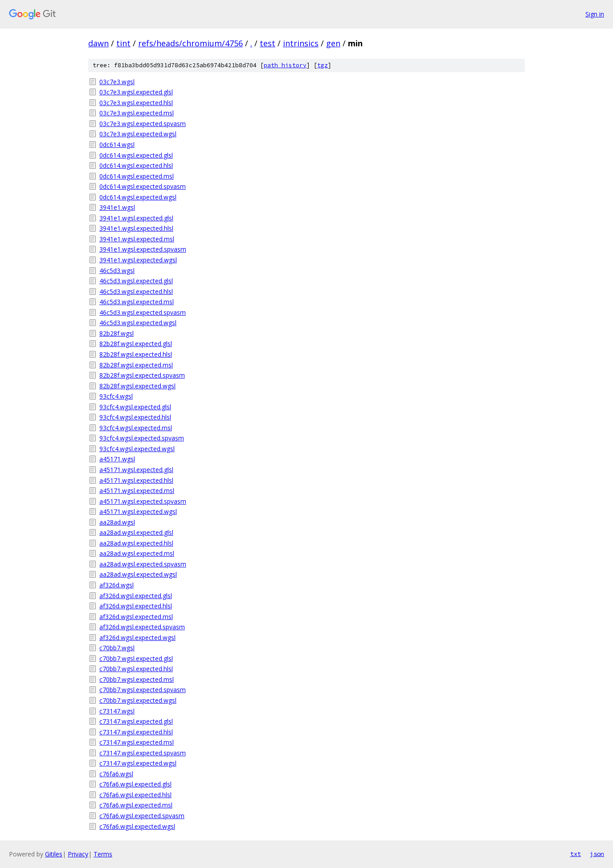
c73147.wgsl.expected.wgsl (138, 763)
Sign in (595, 14)
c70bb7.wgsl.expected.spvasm (143, 690)
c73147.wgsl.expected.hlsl (136, 732)
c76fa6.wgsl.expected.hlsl (135, 795)
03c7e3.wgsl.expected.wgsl (138, 134)
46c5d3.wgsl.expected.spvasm (143, 312)
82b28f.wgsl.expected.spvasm (142, 375)
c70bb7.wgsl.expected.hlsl (136, 669)
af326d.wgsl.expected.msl (136, 617)
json (597, 854)
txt (576, 854)
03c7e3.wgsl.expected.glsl (136, 92)
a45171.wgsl (117, 459)
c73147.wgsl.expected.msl (137, 742)
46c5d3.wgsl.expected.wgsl (138, 323)
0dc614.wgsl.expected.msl (137, 176)
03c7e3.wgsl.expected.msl (137, 113)
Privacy (78, 854)
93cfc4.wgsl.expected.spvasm (142, 438)
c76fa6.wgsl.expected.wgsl (137, 826)
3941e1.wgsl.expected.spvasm (143, 249)
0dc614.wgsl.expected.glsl (136, 155)
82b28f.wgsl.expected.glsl (136, 344)
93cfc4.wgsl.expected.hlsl (135, 417)
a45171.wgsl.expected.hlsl (136, 480)
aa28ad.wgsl (117, 522)
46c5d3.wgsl (117, 271)
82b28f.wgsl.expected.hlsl (136, 354)
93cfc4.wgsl (116, 396)
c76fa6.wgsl (116, 774)
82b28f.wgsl (116, 333)
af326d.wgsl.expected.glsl (136, 596)
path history (285, 65)
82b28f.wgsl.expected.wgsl (137, 386)
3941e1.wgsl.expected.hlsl (136, 228)
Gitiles (54, 854)
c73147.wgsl (117, 711)
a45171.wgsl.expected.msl (137, 491)
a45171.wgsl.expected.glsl (136, 470)
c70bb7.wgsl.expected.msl (137, 679)
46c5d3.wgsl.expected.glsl (136, 281)
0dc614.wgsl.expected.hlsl (136, 165)
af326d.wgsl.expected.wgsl (137, 638)
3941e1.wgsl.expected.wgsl (138, 260)
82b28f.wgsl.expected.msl (136, 365)
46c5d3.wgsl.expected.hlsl (136, 291)
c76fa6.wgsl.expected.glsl (135, 784)
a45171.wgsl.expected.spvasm (143, 501)
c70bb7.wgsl (117, 648)
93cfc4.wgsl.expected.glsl (135, 407)
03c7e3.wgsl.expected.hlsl (136, 103)
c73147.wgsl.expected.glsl (136, 721)
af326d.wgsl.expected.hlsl (136, 606)
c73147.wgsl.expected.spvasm (143, 753)
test (268, 43)
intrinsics (301, 43)
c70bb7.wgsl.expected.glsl (136, 658)
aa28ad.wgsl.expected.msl (137, 553)
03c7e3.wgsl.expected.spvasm (143, 124)
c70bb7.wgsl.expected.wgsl (138, 700)
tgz (323, 65)
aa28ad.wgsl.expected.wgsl (138, 574)
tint (123, 43)
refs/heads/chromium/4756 (190, 43)
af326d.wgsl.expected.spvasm (142, 627)
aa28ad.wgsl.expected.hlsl (136, 543)
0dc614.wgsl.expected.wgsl (138, 197)
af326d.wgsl (116, 585)
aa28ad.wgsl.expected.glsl (136, 532)
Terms (103, 854)
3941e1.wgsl (117, 207)
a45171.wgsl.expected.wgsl (138, 511)
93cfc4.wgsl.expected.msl (136, 428)
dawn (98, 43)
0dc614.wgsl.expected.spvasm (143, 186)
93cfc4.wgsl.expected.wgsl (137, 449)
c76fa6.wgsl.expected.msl (136, 805)
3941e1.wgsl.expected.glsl (136, 218)
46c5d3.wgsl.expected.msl (137, 302)
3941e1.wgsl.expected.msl (137, 239)
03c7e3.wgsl (117, 82)
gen (333, 43)
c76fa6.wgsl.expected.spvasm (142, 816)
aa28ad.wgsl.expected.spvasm (143, 564)
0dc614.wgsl (117, 145)
